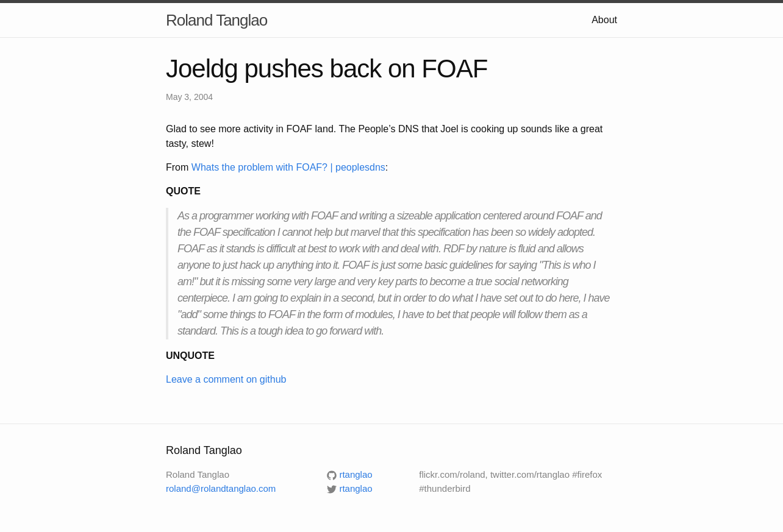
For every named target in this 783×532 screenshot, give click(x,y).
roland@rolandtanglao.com (221, 488)
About (604, 20)
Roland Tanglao (216, 20)
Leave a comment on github (226, 379)
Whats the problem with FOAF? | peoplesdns (288, 167)
